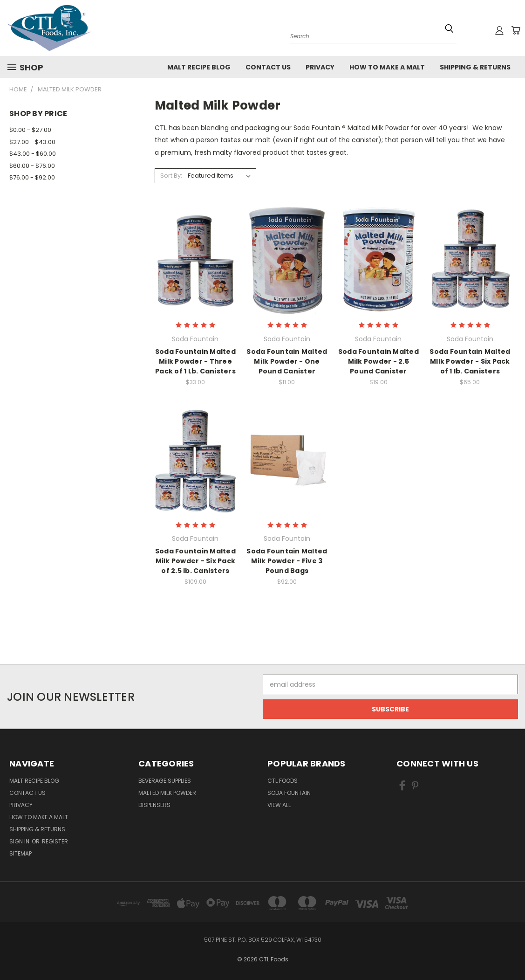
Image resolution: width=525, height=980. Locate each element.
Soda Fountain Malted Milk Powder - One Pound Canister (287, 361)
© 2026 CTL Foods (263, 959)
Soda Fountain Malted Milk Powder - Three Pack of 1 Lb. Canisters (195, 361)
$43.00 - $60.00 (33, 154)
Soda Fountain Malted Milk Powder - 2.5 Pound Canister (378, 361)
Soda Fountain (289, 793)
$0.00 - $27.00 (30, 130)
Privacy (320, 67)
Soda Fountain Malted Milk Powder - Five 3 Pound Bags (287, 561)
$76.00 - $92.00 (32, 177)
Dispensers (154, 805)
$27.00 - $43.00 (32, 142)
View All (279, 805)
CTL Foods (283, 781)
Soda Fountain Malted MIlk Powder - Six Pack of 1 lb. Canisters (470, 361)
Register (55, 841)
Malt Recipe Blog (199, 67)
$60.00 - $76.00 (32, 166)
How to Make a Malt (387, 67)
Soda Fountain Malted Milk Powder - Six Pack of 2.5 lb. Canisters (195, 561)
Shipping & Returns (475, 67)
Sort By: (171, 176)
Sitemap (20, 853)
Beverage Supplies (165, 781)
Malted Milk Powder (167, 793)
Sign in (20, 841)
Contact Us (268, 67)
